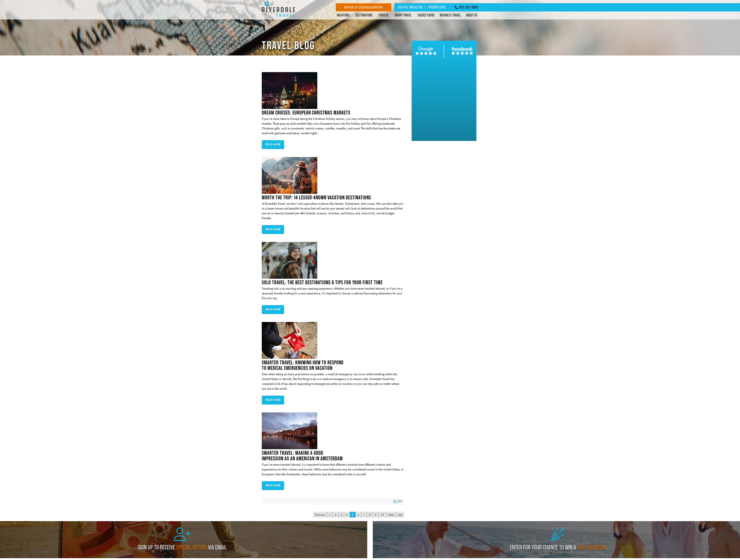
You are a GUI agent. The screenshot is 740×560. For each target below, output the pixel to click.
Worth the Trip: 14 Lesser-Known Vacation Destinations (332, 175)
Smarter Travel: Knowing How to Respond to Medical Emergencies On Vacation (332, 340)
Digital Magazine (411, 7)
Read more (273, 144)
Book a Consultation (364, 7)
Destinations (364, 15)
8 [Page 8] (370, 515)
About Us (472, 15)
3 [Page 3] (341, 515)
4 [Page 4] (347, 515)
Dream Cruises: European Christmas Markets (332, 91)
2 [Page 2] (335, 515)
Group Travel (403, 15)
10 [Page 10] (382, 515)
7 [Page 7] (364, 515)
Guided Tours (426, 15)
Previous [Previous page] (320, 515)
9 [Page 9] (376, 515)
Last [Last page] (400, 515)
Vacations (343, 15)
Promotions (437, 7)
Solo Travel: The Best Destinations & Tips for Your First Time (332, 260)
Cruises (384, 15)
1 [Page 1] (330, 515)
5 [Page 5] (353, 515)
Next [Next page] (391, 515)
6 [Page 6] (358, 515)
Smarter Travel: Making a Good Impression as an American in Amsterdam (332, 431)
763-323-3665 (466, 7)
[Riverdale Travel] (278, 17)
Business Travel (450, 15)
